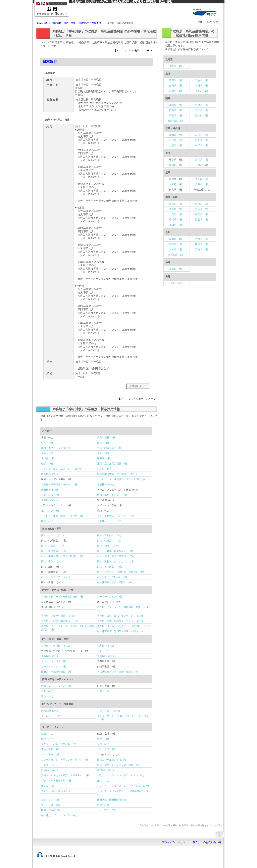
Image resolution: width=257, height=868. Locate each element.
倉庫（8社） (104, 744)
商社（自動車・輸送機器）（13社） (116, 551)
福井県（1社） (203, 140)
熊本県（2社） (203, 244)
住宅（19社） (48, 443)
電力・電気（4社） (51, 749)
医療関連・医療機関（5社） (112, 800)
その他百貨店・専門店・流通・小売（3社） (121, 631)
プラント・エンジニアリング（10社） (62, 469)
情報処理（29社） (51, 711)
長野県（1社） (203, 145)
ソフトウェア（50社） (109, 711)
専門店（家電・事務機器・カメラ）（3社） (121, 621)
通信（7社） (48, 696)
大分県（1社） (177, 249)
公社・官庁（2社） (107, 810)
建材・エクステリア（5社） (56, 448)
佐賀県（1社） (203, 239)
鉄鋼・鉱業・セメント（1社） (113, 495)
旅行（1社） (104, 781)
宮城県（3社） (177, 86)
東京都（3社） (203, 116)
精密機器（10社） (107, 485)
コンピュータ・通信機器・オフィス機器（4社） (123, 479)
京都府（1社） (203, 179)
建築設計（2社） (106, 770)
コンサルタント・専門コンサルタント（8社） (66, 760)
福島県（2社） (203, 91)
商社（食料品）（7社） (110, 535)
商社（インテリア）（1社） (56, 577)
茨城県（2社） (177, 105)
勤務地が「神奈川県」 (91, 23)
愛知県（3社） (177, 165)
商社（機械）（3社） (109, 546)
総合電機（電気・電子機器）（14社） (118, 474)
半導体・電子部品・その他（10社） (60, 485)
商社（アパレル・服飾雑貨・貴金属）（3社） (122, 572)
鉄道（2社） (48, 734)
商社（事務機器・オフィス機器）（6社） (63, 556)
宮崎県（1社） (203, 249)
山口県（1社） (177, 214)
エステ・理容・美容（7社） (56, 791)
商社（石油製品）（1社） (111, 567)
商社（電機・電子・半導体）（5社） (117, 556)
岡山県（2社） (177, 209)
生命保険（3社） (50, 656)
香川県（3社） (177, 220)
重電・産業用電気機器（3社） (113, 464)
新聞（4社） (48, 691)
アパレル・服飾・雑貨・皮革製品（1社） (63, 516)
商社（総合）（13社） (53, 535)
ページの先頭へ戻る (219, 834)
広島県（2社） (203, 209)
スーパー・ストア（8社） (111, 597)
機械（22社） (48, 464)
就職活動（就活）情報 (64, 23)
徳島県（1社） (203, 214)
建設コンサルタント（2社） (112, 760)
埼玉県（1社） (203, 110)
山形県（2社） (177, 91)
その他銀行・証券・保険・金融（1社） (118, 672)
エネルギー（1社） (51, 755)
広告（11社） (104, 691)
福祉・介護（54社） (52, 805)
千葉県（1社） (177, 116)
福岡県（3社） (177, 239)
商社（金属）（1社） (53, 561)
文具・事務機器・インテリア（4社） (117, 516)
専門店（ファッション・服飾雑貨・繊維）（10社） (122, 609)
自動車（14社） (106, 469)
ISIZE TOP (43, 23)
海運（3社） (48, 739)
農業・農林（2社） (107, 438)
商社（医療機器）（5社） (55, 551)
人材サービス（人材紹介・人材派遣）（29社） (66, 775)
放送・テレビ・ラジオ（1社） (57, 686)
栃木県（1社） (203, 105)
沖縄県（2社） (177, 269)
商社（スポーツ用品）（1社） (113, 577)
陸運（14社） (104, 739)
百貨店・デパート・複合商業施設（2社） (63, 597)
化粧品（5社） (49, 458)
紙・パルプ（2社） (51, 511)
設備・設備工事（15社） (110, 448)
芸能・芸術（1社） (51, 800)
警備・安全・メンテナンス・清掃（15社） (120, 765)
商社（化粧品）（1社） (110, 541)
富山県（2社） (203, 135)
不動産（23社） (50, 765)
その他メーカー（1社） (110, 521)
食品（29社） (104, 453)
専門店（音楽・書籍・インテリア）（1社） (121, 616)
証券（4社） (104, 651)
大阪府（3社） (177, 184)
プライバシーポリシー (175, 842)
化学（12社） (48, 453)
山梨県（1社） (177, 145)
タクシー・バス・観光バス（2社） (60, 744)
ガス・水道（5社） (107, 749)
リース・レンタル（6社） (55, 667)
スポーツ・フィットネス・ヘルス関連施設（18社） (122, 793)
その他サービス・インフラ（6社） (60, 815)
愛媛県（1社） (203, 220)
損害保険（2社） (106, 656)
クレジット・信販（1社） (55, 661)
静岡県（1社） (203, 160)
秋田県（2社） (203, 86)
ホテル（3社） (49, 786)
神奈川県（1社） (177, 121)
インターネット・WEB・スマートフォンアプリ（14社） (123, 718)
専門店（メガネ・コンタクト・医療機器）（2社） (124, 626)
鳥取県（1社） (177, 204)
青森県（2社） (177, 80)
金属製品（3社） (50, 500)
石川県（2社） (177, 140)
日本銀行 (50, 62)
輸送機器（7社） (50, 474)
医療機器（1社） (50, 490)
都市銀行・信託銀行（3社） (56, 646)
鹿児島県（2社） (177, 255)
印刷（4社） (48, 521)
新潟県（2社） (177, 135)
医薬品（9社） (105, 458)
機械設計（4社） (50, 770)
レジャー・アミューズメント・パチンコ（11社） (124, 786)
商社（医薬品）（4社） (54, 546)
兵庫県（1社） (203, 184)
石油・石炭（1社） (51, 495)
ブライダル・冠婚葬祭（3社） (57, 781)
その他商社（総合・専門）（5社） (116, 582)
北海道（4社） (177, 66)
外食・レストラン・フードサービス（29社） (121, 775)
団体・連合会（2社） (53, 810)
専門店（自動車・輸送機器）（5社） (61, 621)
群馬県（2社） (177, 110)
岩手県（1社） (203, 80)
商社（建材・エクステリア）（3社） (117, 561)
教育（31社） (104, 805)
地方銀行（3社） (106, 646)
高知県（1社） (177, 225)
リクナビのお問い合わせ (207, 842)
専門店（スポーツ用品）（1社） (59, 616)
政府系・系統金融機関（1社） (57, 672)
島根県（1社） (203, 204)
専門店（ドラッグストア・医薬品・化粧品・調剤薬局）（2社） (68, 628)
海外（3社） (177, 283)
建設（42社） (104, 443)
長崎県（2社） (177, 244)
